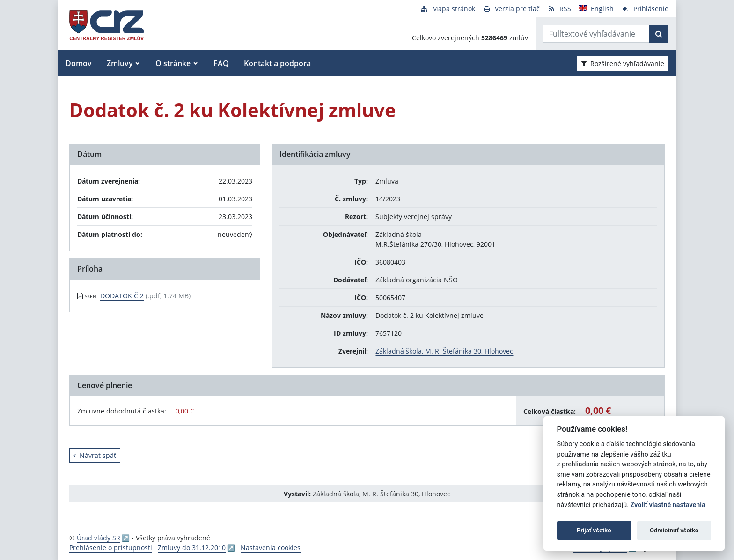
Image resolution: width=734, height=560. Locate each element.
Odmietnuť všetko (674, 530)
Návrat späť (95, 455)
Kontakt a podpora (277, 63)
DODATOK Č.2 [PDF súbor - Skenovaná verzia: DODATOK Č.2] (122, 296)
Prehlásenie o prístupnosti (111, 548)
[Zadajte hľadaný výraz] (596, 34)
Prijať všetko (594, 530)
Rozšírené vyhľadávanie (623, 63)
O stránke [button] (173, 63)
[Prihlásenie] (645, 9)
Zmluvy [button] (120, 63)
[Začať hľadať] (659, 34)
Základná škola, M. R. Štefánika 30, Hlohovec (444, 351)
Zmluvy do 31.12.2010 (192, 548)
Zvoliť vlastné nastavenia (668, 505)
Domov (79, 63)
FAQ (221, 63)
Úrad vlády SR (99, 538)
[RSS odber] (559, 9)
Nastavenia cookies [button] (271, 548)
